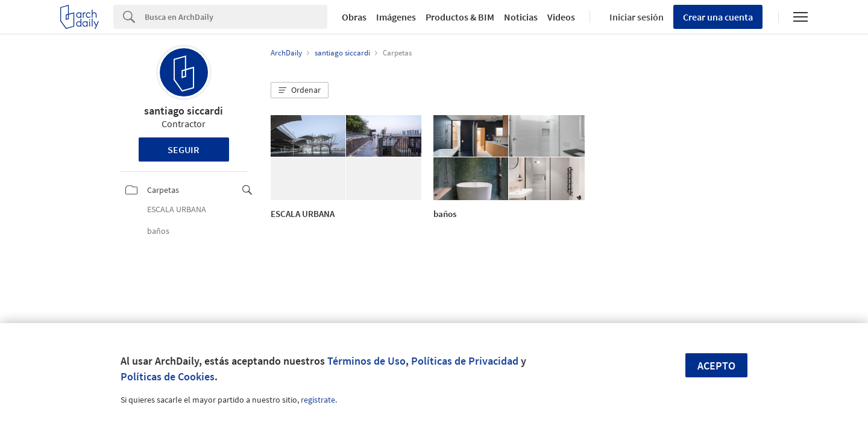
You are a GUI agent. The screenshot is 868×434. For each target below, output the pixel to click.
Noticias (521, 17)
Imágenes (396, 17)
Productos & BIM (460, 17)
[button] (300, 90)
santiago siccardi (184, 111)
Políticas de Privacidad (465, 361)
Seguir (184, 149)
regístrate (318, 400)
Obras (354, 17)
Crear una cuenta (718, 17)
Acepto (716, 366)
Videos (561, 17)
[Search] (236, 17)
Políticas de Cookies (168, 376)
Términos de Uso (366, 361)
